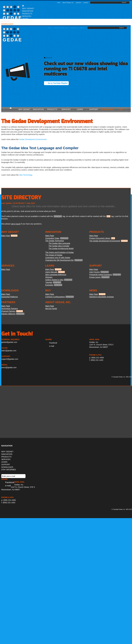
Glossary (49, 277)
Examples (49, 285)
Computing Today (52, 238)
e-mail (52, 346)
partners (79, 3)
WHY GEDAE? (28, 8)
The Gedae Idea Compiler (59, 246)
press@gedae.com (9, 367)
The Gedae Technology (55, 241)
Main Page (6, 236)
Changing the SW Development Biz (59, 260)
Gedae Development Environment (33, 139)
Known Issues (95, 277)
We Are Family (51, 309)
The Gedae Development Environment (105, 241)
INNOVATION (28, 11)
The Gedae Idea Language (59, 243)
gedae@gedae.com (9, 342)
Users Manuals (51, 272)
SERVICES (27, 16)
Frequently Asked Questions (101, 275)
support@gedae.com (10, 359)
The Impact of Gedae (54, 255)
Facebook (53, 343)
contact (86, 3)
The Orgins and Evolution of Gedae (59, 252)
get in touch (16, 224)
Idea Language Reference (56, 275)
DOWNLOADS (7, 467)
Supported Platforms (10, 297)
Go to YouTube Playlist (58, 83)
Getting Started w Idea (54, 280)
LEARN (25, 19)
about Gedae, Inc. (68, 3)
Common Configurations (55, 297)
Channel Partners (8, 311)
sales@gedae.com (9, 351)
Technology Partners (10, 309)
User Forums (95, 272)
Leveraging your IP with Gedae (58, 258)
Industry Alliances (8, 314)
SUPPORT (6, 21)
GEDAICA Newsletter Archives (102, 297)
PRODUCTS (27, 14)
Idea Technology (26, 175)
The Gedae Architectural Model (61, 248)
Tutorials (49, 282)
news (59, 3)
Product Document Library (100, 238)
